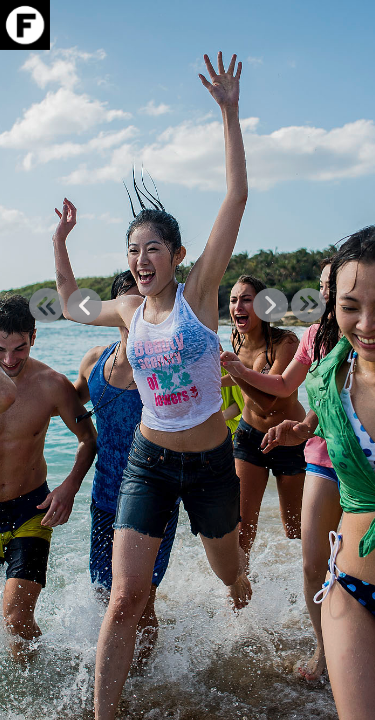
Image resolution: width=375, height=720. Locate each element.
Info (318, 100)
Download (318, 77)
